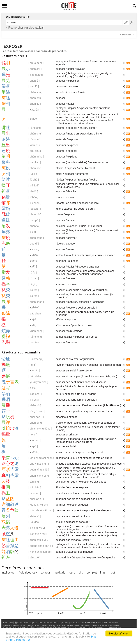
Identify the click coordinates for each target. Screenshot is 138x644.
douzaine (78, 123)
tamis (96, 114)
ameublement (87, 168)
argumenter (87, 359)
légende (60, 64)
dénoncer (61, 86)
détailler (60, 505)
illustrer (73, 61)
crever (59, 214)
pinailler (77, 325)
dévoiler (72, 191)
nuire (100, 255)
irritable (70, 255)
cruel (80, 255)
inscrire (60, 386)
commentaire (107, 61)
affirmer (72, 238)
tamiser (106, 117)
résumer (83, 180)
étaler (71, 69)
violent (59, 255)
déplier (72, 108)
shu (81, 573)
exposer (84, 61)
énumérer (82, 174)
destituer (84, 274)
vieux (101, 439)
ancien (110, 439)
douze (90, 123)
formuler (60, 92)
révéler (80, 69)
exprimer (61, 145)
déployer (61, 108)
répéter (60, 180)
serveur (45, 573)
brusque (90, 255)
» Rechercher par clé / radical (25, 28)
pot (113, 573)
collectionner (63, 123)
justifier (86, 540)
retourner (73, 342)
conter (93, 128)
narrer (83, 128)
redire (94, 180)
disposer (81, 267)
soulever (61, 284)
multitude (60, 573)
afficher (98, 133)
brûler (59, 394)
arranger (81, 120)
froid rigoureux (28, 573)
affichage (99, 302)
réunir (92, 120)
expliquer (61, 61)
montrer (72, 302)
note (94, 61)
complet (92, 573)
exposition (73, 81)
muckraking (62, 294)
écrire (70, 386)
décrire (95, 203)
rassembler (105, 120)
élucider (60, 226)
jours (72, 573)
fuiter (58, 209)
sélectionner (63, 325)
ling (103, 573)
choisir (59, 522)
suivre (59, 452)
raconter (60, 128)
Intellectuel (8, 573)
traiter (83, 92)
